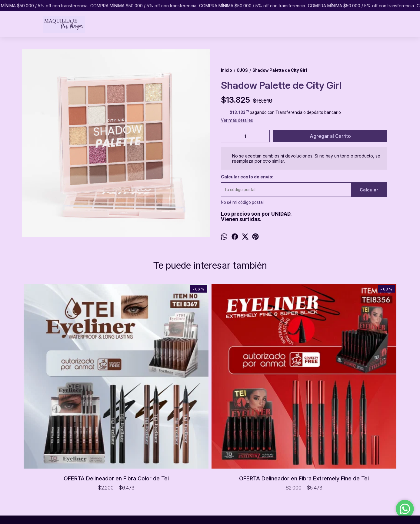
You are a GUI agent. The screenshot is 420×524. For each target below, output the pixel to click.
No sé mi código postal (242, 202)
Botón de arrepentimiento (232, 516)
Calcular (369, 190)
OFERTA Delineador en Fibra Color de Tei (69, 386)
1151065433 (219, 459)
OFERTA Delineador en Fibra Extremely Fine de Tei (163, 386)
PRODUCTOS (35, 452)
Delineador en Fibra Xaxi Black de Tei (257, 295)
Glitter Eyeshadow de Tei (351, 294)
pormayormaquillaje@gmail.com (238, 470)
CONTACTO (33, 471)
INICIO (28, 446)
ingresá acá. (204, 516)
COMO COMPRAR (39, 459)
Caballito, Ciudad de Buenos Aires (238, 448)
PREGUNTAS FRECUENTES (48, 465)
